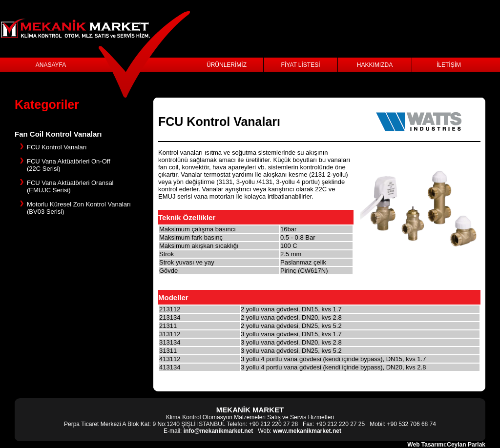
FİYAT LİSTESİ (300, 65)
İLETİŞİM (449, 65)
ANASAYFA (51, 65)
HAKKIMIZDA (375, 65)
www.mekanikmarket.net (307, 431)
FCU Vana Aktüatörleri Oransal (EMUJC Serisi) (70, 186)
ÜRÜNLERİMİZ (227, 65)
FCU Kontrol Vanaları (57, 147)
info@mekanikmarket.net (218, 431)
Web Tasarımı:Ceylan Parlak (446, 445)
